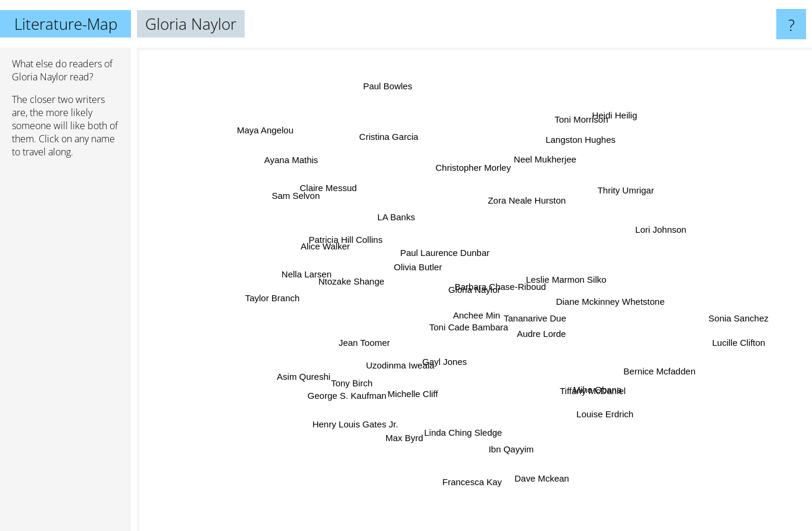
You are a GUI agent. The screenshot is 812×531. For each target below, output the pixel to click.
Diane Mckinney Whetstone (599, 303)
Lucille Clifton (696, 335)
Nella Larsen (323, 277)
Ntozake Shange (362, 260)
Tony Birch (367, 374)
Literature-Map (66, 24)
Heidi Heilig (595, 143)
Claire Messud (371, 200)
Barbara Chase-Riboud (506, 272)
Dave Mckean (529, 457)
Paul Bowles (413, 118)
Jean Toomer (361, 346)
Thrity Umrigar (601, 207)
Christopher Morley (469, 182)
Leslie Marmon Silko (616, 279)
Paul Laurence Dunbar (454, 237)
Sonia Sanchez (696, 310)
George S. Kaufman (359, 382)
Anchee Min (461, 297)
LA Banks (386, 222)
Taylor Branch (301, 288)
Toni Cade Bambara (474, 332)
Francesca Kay (473, 468)
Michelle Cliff (427, 397)
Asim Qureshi (320, 359)
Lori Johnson (628, 228)
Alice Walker (285, 275)
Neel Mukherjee (543, 174)
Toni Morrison (584, 111)
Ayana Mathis (326, 182)
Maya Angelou (241, 134)
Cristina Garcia (397, 160)
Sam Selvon (318, 218)
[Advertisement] (65, 349)
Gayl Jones (475, 342)
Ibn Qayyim (513, 428)
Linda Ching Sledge (468, 419)
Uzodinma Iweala (409, 360)
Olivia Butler (403, 273)
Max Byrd (403, 431)
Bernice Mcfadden (638, 371)
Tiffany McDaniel (575, 380)
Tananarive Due (520, 329)
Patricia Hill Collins (365, 245)
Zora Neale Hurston (500, 172)
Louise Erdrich (582, 413)
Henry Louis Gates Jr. (370, 405)
